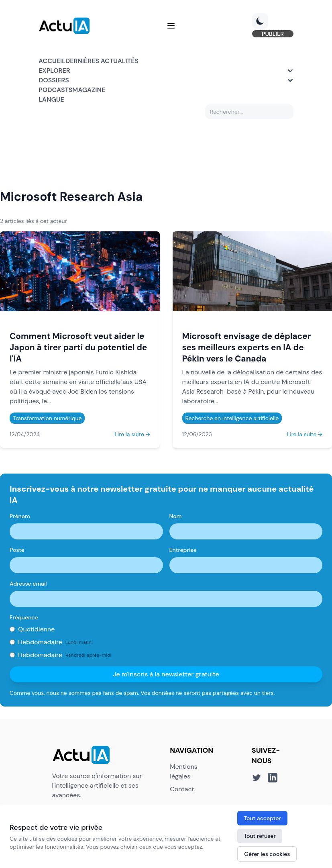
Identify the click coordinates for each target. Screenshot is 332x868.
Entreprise (183, 550)
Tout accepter (262, 818)
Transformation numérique (47, 418)
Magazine (89, 90)
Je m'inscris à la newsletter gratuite (166, 674)
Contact (182, 789)
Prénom (20, 516)
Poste (17, 550)
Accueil (52, 61)
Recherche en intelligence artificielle (232, 418)
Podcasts (55, 90)
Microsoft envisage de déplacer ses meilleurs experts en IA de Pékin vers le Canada (247, 347)
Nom (176, 516)
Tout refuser (260, 836)
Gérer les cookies (267, 854)
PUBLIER (273, 34)
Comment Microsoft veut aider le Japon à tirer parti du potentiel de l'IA (78, 347)
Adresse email (28, 584)
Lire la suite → (132, 434)
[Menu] (171, 26)
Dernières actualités (102, 61)
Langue (51, 99)
